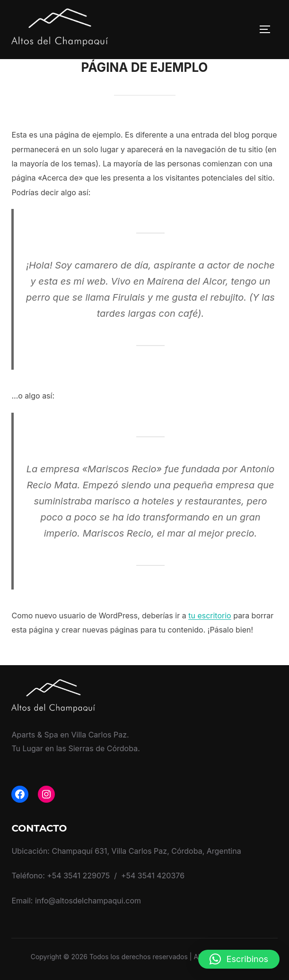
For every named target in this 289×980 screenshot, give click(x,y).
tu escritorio (210, 616)
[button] (239, 959)
